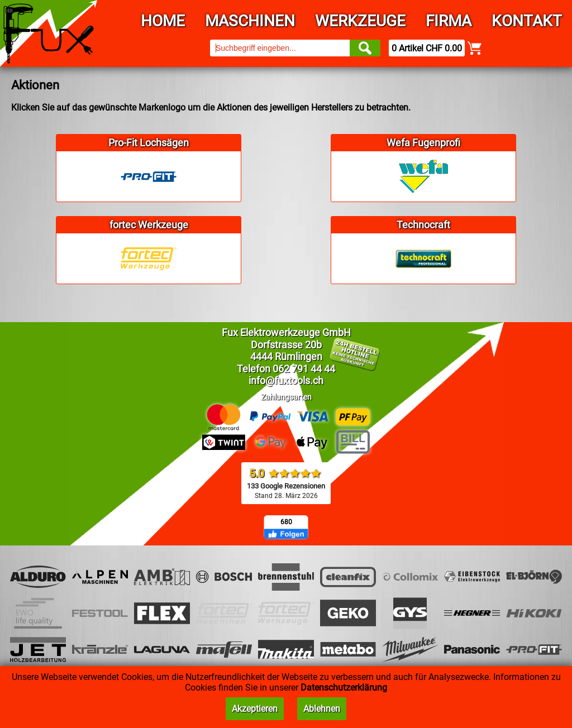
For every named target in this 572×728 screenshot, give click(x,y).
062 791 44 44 (304, 369)
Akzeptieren (255, 709)
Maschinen (250, 21)
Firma (449, 21)
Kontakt (527, 21)
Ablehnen (322, 709)
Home (163, 21)
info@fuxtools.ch (286, 380)
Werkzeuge (360, 21)
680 (286, 522)
